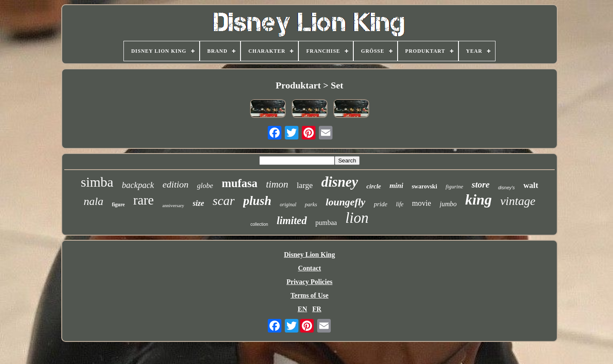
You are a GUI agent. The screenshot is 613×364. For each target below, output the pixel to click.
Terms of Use (309, 295)
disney (340, 182)
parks (311, 204)
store (481, 185)
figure (118, 205)
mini (396, 186)
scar (224, 200)
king (478, 200)
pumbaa (326, 223)
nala (93, 201)
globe (205, 186)
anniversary (173, 205)
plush (257, 201)
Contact (309, 268)
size (199, 203)
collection (259, 224)
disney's (506, 188)
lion (357, 218)
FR (317, 309)
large (305, 185)
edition (176, 184)
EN (302, 309)
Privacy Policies (309, 282)
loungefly (345, 202)
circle (374, 186)
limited (292, 220)
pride (381, 204)
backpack (138, 185)
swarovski (424, 186)
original (288, 205)
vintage (518, 201)
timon (277, 184)
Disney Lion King (309, 255)
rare (143, 200)
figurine (454, 186)
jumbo (448, 204)
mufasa (240, 183)
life (400, 204)
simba (97, 182)
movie (422, 203)
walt (531, 185)
